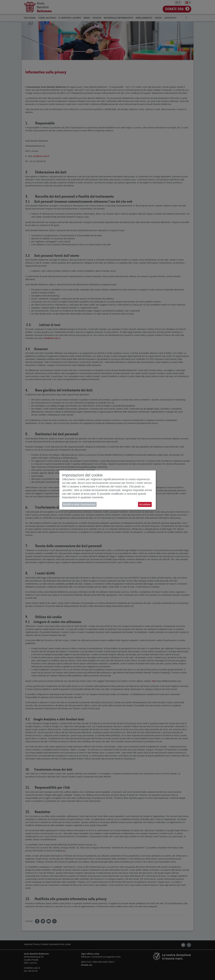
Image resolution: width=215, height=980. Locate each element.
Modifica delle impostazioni (79, 504)
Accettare (145, 504)
